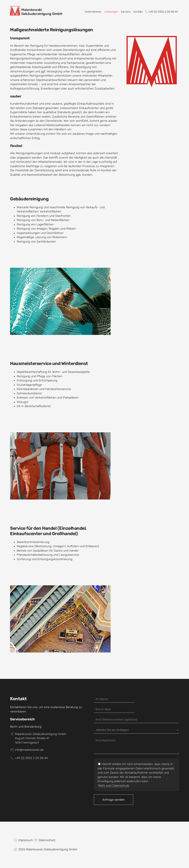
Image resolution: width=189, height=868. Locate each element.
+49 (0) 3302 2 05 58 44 (161, 12)
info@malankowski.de (29, 750)
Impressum (26, 840)
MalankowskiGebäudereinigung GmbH (42, 12)
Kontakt (138, 12)
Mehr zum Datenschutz (114, 786)
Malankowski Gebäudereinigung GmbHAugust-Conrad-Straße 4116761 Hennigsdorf (40, 738)
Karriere (126, 12)
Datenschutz (47, 840)
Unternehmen (93, 12)
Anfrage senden (114, 800)
